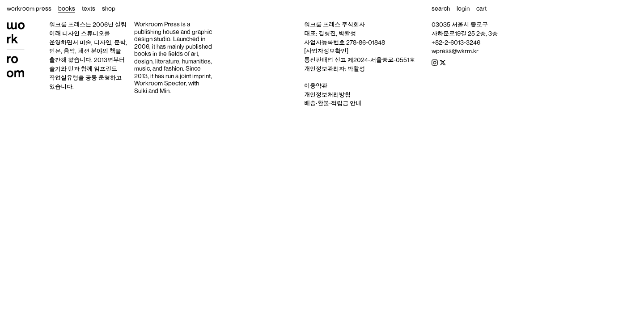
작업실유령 (64, 78)
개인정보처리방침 (327, 95)
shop (109, 8)
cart (481, 8)
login (463, 8)
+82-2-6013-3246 (456, 42)
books (67, 8)
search (441, 8)
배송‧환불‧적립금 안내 (333, 103)
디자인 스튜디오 (83, 34)
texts (89, 8)
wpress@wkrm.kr (455, 51)
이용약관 (316, 86)
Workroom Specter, (161, 83)
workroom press (29, 8)
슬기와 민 (61, 69)
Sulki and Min (152, 91)
